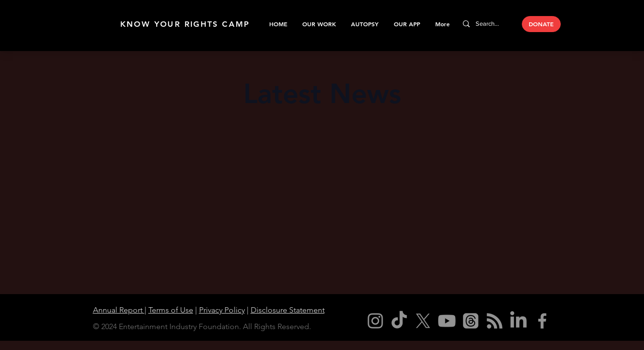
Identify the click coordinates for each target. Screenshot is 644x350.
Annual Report (119, 310)
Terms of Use (171, 310)
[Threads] (471, 321)
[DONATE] (541, 24)
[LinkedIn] (518, 321)
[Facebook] (542, 321)
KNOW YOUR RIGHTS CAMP (185, 24)
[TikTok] (399, 321)
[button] (319, 24)
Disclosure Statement (288, 310)
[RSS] (495, 321)
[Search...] (488, 24)
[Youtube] (447, 321)
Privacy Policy (222, 310)
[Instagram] (375, 321)
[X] (423, 321)
